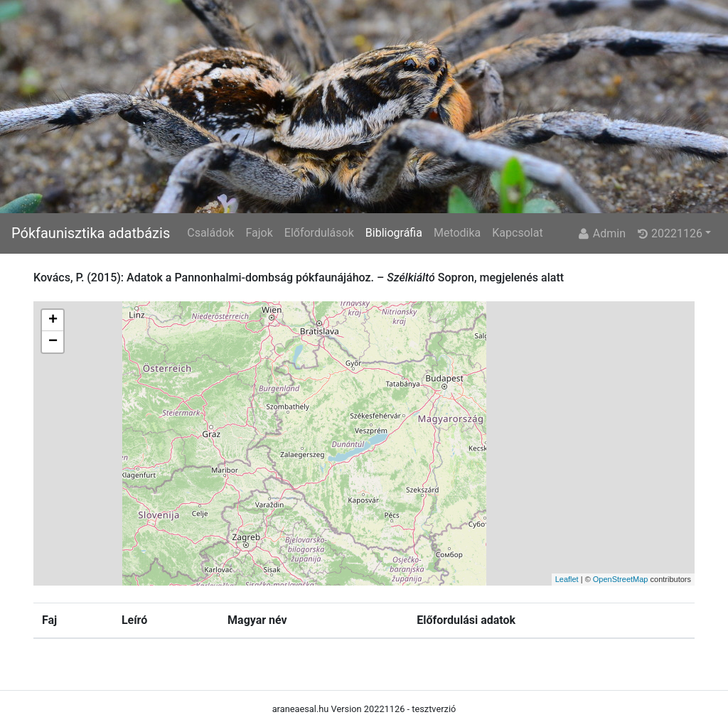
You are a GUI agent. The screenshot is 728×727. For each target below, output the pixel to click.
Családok (210, 233)
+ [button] (53, 321)
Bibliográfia (394, 233)
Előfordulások (319, 233)
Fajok (259, 233)
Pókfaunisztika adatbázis (91, 233)
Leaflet (567, 579)
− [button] (53, 342)
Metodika (457, 233)
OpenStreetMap (621, 579)
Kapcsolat (517, 233)
